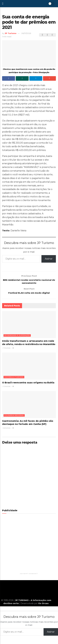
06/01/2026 (26, 33)
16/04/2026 (6, 429)
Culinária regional (14, 417)
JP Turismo (11, 33)
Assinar (49, 259)
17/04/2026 (6, 350)
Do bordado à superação (17, 337)
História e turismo (14, 378)
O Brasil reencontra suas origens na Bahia (28, 384)
